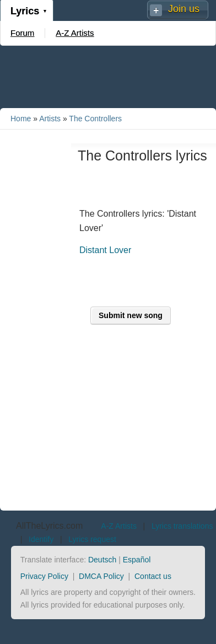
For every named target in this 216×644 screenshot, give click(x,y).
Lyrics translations (182, 526)
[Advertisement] (108, 76)
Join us (184, 9)
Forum (22, 33)
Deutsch (102, 560)
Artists (50, 119)
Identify (41, 539)
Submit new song (131, 315)
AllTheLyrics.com (49, 526)
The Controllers (95, 119)
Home (21, 119)
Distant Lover (105, 250)
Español (137, 560)
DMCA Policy (101, 576)
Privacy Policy (44, 576)
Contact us (153, 576)
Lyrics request (92, 539)
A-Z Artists (75, 33)
